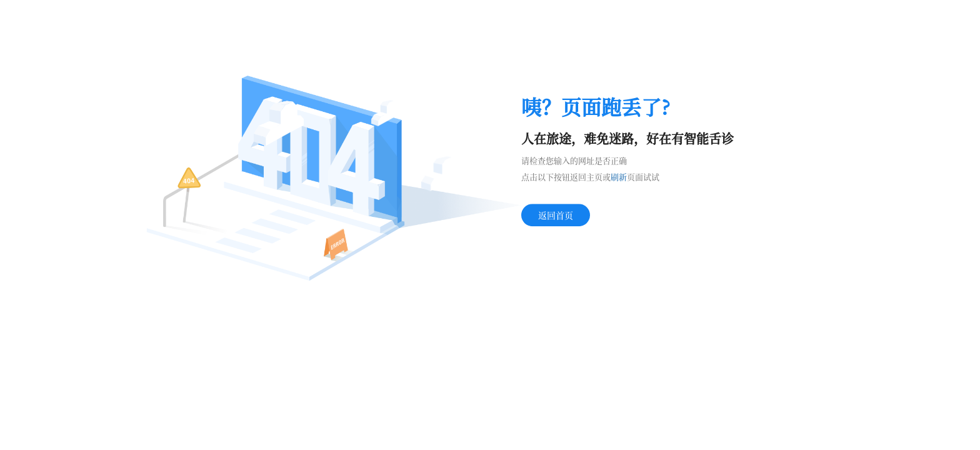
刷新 (619, 177)
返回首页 (556, 215)
